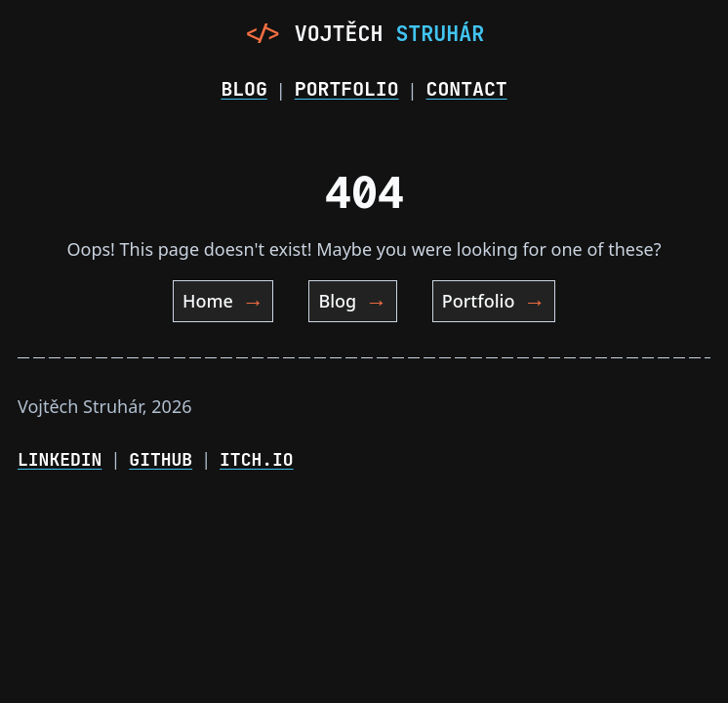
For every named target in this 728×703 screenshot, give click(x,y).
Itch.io (257, 459)
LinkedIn (60, 459)
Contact (467, 89)
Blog (243, 89)
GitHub (161, 459)
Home (223, 302)
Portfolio (347, 89)
